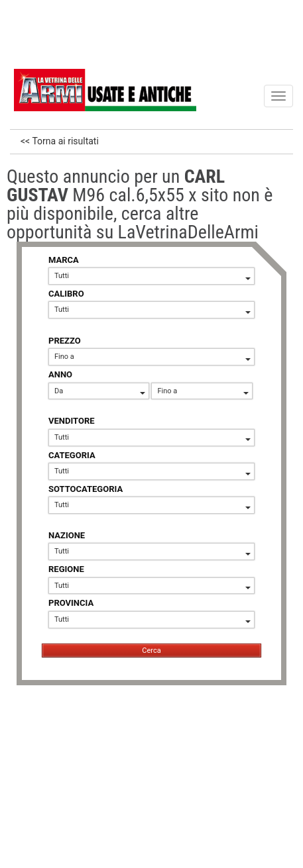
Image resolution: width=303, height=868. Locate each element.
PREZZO (65, 341)
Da (100, 391)
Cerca (151, 651)
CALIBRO (66, 294)
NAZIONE (67, 535)
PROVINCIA (71, 603)
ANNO (60, 374)
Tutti (152, 276)
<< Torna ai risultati (60, 141)
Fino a (152, 357)
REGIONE (66, 569)
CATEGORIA (72, 455)
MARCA (64, 260)
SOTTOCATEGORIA (86, 489)
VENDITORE (72, 421)
